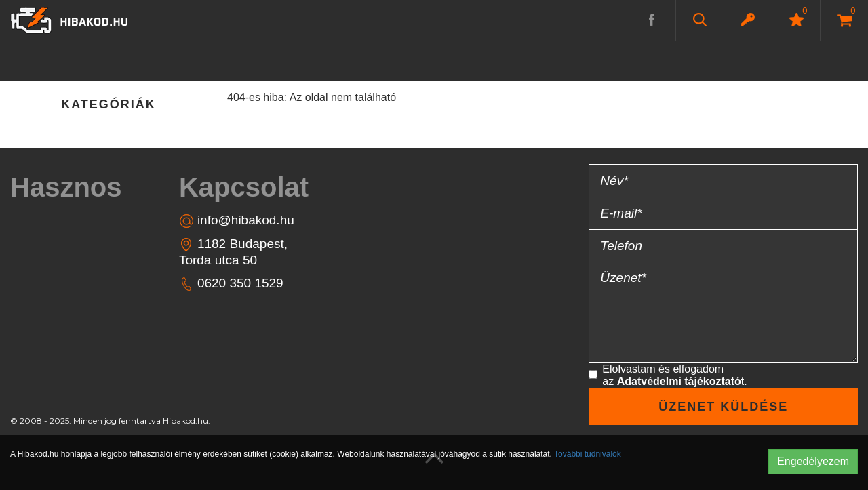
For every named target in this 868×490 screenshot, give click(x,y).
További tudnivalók (588, 454)
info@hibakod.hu (237, 221)
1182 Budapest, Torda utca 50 (233, 251)
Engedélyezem (813, 461)
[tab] (72, 187)
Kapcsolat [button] (244, 187)
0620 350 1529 (231, 284)
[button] (748, 20)
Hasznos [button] (66, 187)
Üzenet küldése (723, 407)
